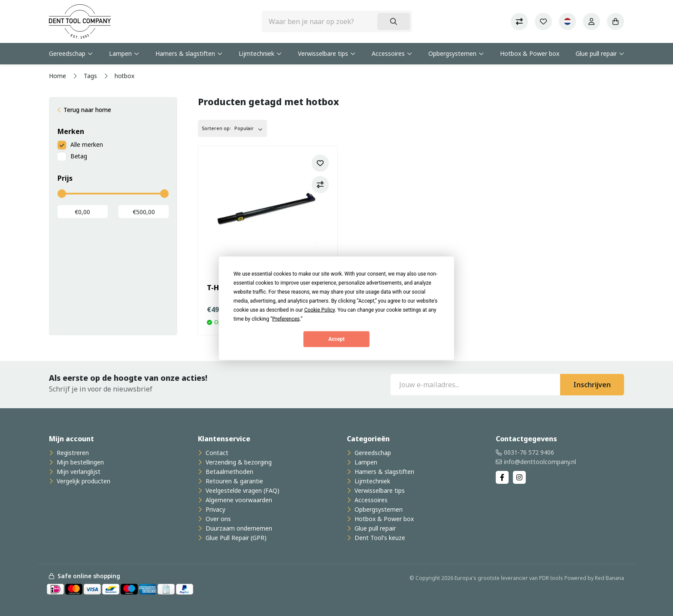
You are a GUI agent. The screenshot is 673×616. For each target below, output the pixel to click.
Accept (336, 339)
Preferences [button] (286, 319)
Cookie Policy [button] (320, 310)
